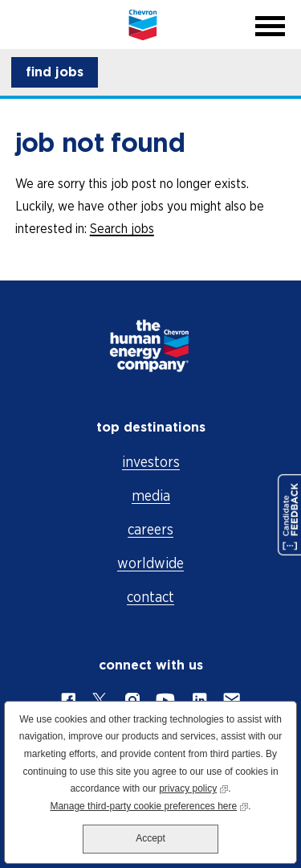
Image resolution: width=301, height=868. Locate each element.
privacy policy (193, 787)
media (151, 495)
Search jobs (122, 228)
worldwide (150, 563)
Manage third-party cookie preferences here (149, 805)
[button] (55, 72)
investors (151, 462)
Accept (150, 838)
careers (150, 529)
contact (150, 597)
